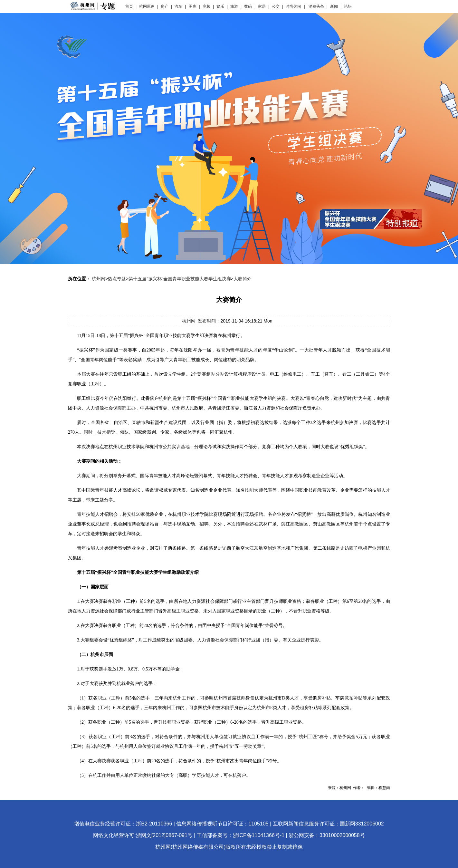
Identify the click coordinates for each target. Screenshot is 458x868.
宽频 (206, 6)
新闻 (334, 6)
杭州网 (99, 279)
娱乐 (220, 6)
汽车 (178, 6)
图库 (193, 6)
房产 (165, 6)
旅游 (234, 6)
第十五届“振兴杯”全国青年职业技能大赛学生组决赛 (180, 279)
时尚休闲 (293, 6)
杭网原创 (147, 6)
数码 (248, 6)
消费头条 (316, 6)
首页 (129, 6)
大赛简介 (243, 279)
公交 (276, 6)
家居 (262, 6)
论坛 (348, 6)
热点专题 (117, 279)
